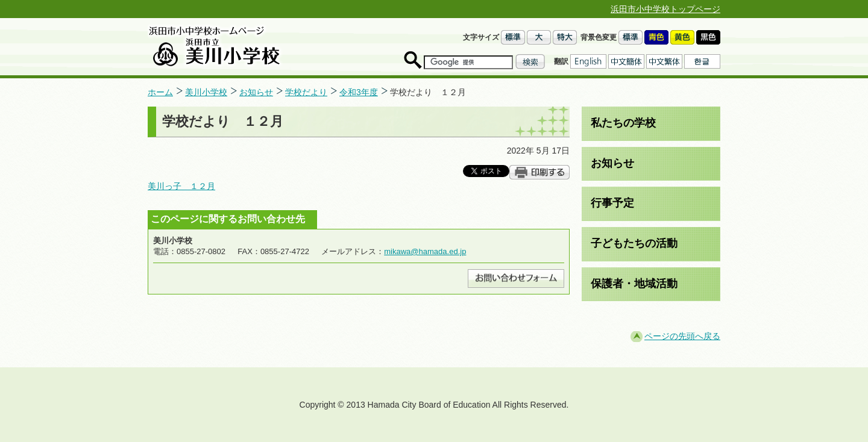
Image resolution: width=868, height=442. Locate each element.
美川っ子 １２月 (181, 186)
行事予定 (612, 203)
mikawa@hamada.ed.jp (425, 251)
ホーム (160, 92)
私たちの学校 (623, 123)
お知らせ (256, 92)
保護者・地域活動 (634, 284)
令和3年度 (359, 92)
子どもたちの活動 (634, 243)
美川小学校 (206, 92)
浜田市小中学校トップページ (665, 9)
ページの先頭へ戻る (682, 336)
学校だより (306, 92)
